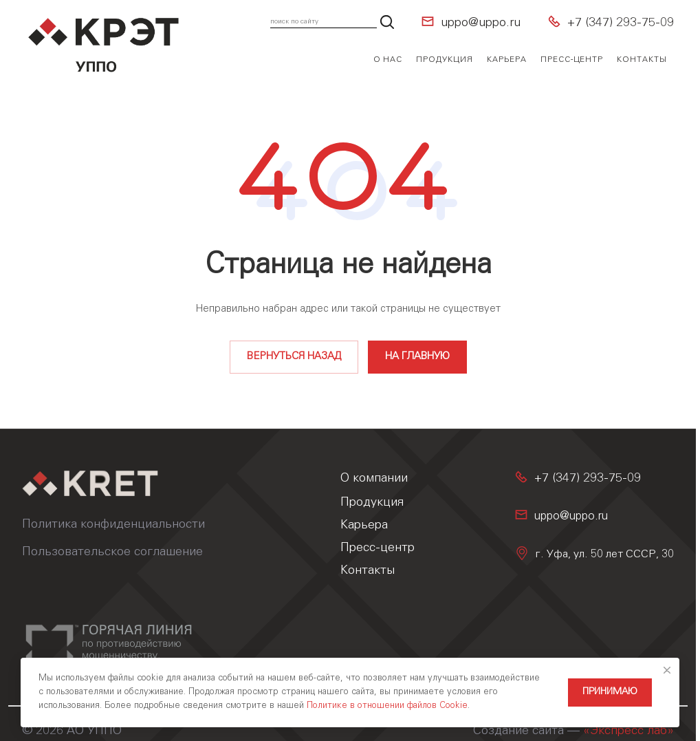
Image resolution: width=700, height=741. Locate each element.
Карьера (364, 526)
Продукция (372, 503)
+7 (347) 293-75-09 (621, 23)
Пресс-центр (378, 548)
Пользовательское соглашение (112, 552)
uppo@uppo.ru (481, 23)
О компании (374, 479)
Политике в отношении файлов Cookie (387, 706)
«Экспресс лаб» (628, 731)
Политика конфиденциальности (113, 525)
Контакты (368, 571)
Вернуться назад (294, 357)
